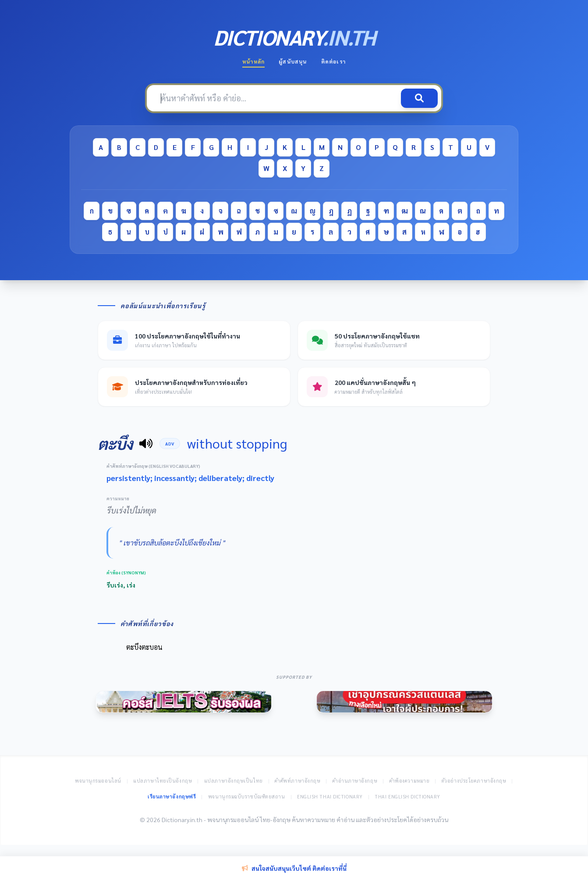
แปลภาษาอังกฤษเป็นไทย (234, 781)
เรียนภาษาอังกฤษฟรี (172, 796)
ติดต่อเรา (333, 61)
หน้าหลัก (253, 61)
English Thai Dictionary (330, 796)
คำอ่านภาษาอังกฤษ (355, 781)
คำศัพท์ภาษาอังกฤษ (298, 781)
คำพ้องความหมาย (410, 781)
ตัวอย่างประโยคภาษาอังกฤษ (474, 781)
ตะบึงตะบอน (144, 647)
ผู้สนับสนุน (293, 61)
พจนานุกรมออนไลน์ (98, 781)
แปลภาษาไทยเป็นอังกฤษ (163, 781)
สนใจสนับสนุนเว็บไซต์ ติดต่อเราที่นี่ (294, 868)
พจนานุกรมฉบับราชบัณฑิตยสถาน (247, 796)
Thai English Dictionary (407, 796)
